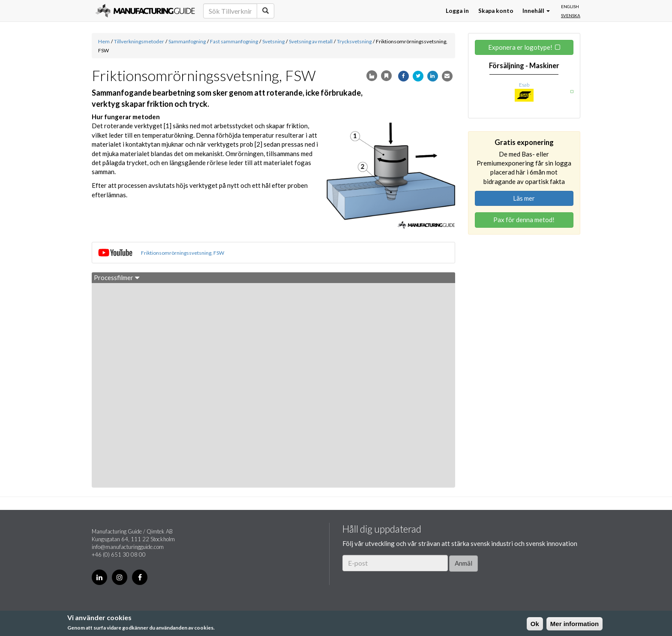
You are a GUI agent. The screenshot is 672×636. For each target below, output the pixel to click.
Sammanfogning (187, 41)
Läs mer (524, 198)
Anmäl (463, 563)
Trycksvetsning (354, 41)
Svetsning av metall (311, 41)
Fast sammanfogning (234, 41)
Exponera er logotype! (520, 47)
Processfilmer (117, 277)
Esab (524, 85)
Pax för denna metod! (524, 220)
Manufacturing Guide (145, 11)
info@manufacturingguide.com (128, 547)
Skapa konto (496, 11)
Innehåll (536, 11)
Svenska (571, 15)
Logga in (457, 11)
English (570, 6)
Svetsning (273, 41)
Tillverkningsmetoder (139, 41)
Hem (104, 41)
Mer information (574, 624)
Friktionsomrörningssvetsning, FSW (183, 253)
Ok (535, 624)
